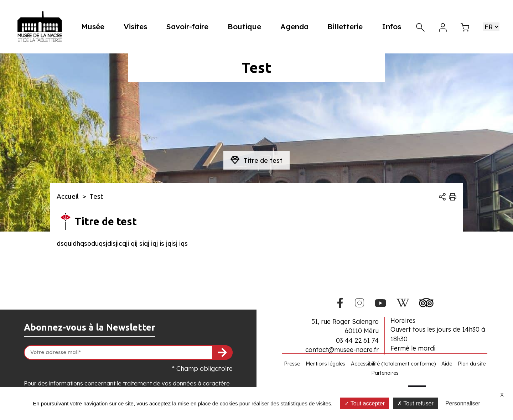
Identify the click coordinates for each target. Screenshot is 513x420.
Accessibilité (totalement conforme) (393, 364)
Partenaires (385, 373)
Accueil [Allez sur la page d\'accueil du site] (68, 196)
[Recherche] (420, 27)
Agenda (296, 26)
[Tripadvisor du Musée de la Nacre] (426, 301)
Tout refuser (415, 403)
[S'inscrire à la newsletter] (222, 353)
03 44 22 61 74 (357, 340)
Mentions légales (325, 364)
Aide (447, 364)
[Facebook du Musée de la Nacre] (340, 302)
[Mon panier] (465, 26)
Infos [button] (392, 26)
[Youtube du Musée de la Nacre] (381, 302)
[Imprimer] (453, 196)
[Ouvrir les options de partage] (442, 196)
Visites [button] (139, 26)
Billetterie (346, 26)
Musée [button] (97, 26)
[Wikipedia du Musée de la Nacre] (403, 302)
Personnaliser (463, 403)
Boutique (247, 26)
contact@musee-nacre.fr (342, 349)
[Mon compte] (443, 26)
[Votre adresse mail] (128, 353)
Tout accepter (365, 403)
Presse (292, 364)
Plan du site (472, 364)
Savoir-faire (190, 26)
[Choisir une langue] (491, 27)
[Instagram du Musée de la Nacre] (359, 302)
